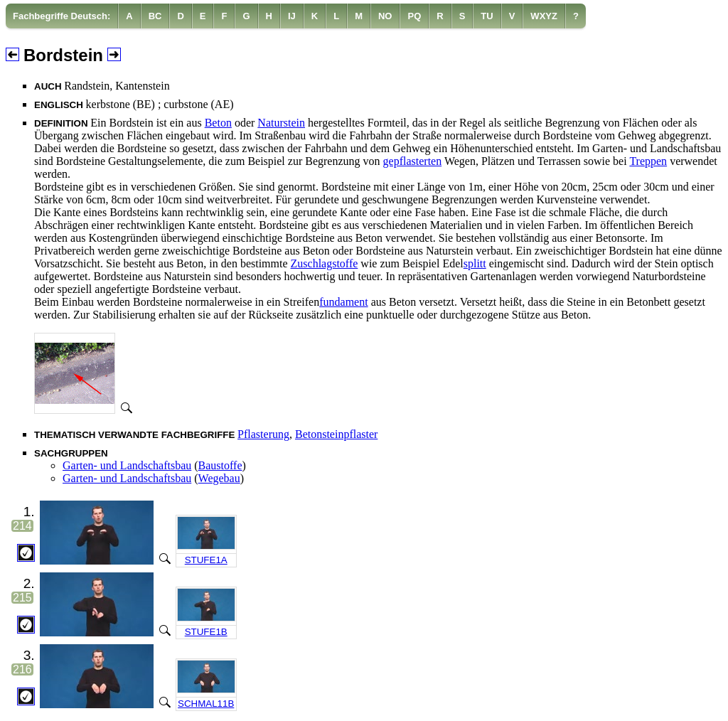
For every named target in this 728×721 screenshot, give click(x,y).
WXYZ (544, 16)
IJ (292, 16)
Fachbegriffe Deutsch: (61, 16)
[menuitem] (62, 16)
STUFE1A (206, 560)
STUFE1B (206, 632)
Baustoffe (220, 465)
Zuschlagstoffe (325, 263)
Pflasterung (263, 434)
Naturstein (281, 123)
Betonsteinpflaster (336, 434)
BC (155, 16)
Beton (218, 123)
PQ (414, 16)
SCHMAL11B (206, 704)
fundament (343, 302)
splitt (475, 263)
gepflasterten (413, 161)
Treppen (648, 161)
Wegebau (219, 478)
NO (385, 16)
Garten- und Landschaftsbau (127, 465)
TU (487, 16)
